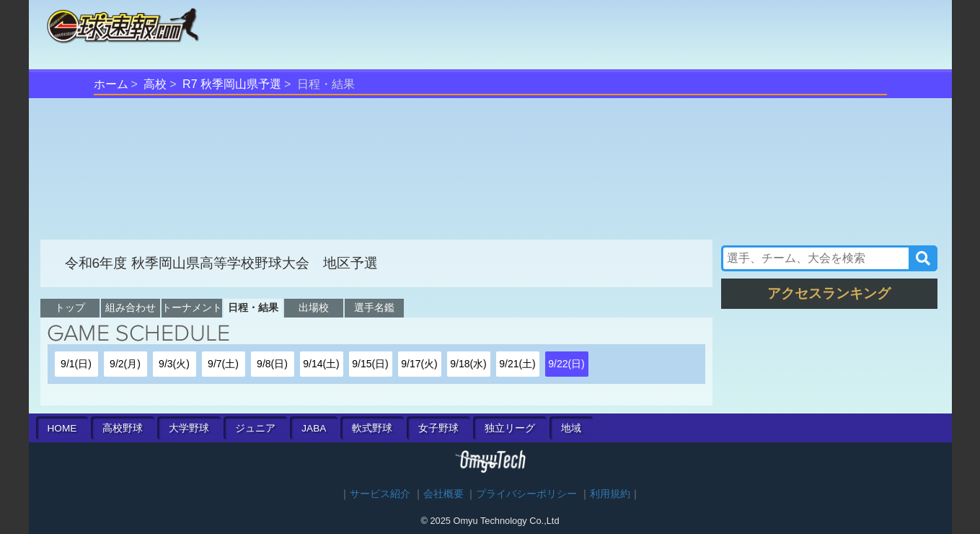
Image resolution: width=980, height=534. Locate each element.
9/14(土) (321, 364)
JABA (314, 428)
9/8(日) (272, 364)
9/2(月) (125, 364)
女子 (438, 428)
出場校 (314, 307)
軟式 (372, 428)
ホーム (111, 84)
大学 (189, 428)
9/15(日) (370, 364)
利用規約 (610, 494)
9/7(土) (223, 364)
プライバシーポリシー (526, 494)
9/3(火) (174, 364)
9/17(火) (419, 364)
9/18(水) (468, 364)
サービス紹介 (380, 494)
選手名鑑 (374, 307)
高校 (155, 84)
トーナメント (192, 307)
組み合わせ (131, 307)
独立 (510, 428)
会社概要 (443, 494)
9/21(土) (517, 364)
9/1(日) (76, 364)
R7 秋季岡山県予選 (232, 84)
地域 (571, 428)
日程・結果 (253, 307)
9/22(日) (566, 364)
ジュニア (255, 428)
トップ (70, 307)
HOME (62, 428)
